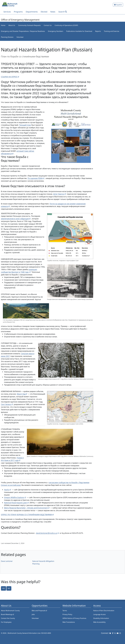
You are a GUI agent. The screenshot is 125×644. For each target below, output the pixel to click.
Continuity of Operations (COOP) (66, 25)
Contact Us (48, 25)
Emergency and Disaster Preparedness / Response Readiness (23, 31)
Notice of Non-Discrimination (104, 611)
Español (119, 5)
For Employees (6, 622)
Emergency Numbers (56, 31)
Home (3, 25)
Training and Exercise (112, 31)
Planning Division (7, 37)
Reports (98, 31)
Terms (65, 611)
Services (7, 12)
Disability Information (101, 618)
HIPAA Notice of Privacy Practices (74, 618)
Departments (32, 12)
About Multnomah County (10, 611)
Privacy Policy (67, 614)
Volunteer (20, 37)
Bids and (40, 611)
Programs (18, 12)
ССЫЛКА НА (10, 77)
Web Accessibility (99, 622)
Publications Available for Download (79, 31)
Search (61, 12)
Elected (44, 12)
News (53, 12)
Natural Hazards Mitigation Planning (43, 562)
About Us (12, 25)
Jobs (33, 614)
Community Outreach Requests (29, 25)
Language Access (99, 614)
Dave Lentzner (7, 561)
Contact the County (8, 618)
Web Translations (69, 622)
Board (8, 614)
